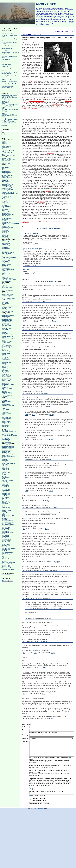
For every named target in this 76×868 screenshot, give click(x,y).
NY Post (4, 500)
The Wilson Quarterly (7, 553)
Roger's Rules (5, 513)
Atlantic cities (5, 176)
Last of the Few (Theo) (8, 150)
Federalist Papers (6, 472)
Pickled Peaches (6, 60)
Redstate (4, 368)
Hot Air (3, 349)
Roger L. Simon (6, 369)
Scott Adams (5, 209)
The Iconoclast (5, 374)
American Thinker (6, 451)
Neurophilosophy (6, 419)
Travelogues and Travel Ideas (9, 123)
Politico (3, 505)
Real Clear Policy (6, 508)
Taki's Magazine (6, 216)
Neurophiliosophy (6, 417)
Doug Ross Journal (7, 335)
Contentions (5, 462)
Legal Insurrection (6, 297)
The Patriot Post (6, 546)
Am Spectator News (7, 445)
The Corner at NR (6, 526)
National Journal (6, 492)
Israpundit (4, 141)
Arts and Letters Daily (7, 454)
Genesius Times (6, 191)
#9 (24, 451)
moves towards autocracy (37, 101)
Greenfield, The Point (7, 347)
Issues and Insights (7, 352)
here (70, 757)
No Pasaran (5, 142)
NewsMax (4, 498)
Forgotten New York (7, 186)
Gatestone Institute (7, 483)
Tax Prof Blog (5, 303)
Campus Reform (6, 268)
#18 (24, 653)
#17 (24, 641)
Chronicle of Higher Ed (8, 269)
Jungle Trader (5, 197)
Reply (44, 290)
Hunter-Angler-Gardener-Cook (10, 193)
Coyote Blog (5, 183)
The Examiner (5, 531)
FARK (3, 284)
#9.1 (26, 459)
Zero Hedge (5, 265)
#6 (24, 349)
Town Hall (4, 556)
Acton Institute (5, 383)
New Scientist (5, 420)
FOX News (4, 479)
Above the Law (6, 293)
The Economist (6, 529)
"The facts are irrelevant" (30, 233)
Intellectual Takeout (7, 196)
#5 (24, 342)
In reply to (25, 738)
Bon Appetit (5, 180)
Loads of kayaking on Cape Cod (9, 84)
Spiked (3, 154)
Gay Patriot (5, 344)
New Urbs (4, 204)
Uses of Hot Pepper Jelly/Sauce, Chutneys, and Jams (9, 73)
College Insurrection (7, 272)
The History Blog (6, 229)
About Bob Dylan (6, 158)
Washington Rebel (6, 379)
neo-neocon (5, 361)
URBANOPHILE (6, 234)
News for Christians (7, 389)
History (3, 104)
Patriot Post (5, 504)
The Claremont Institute (8, 525)
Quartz (3, 506)
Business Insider (6, 242)
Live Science (5, 411)
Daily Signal (5, 466)
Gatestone (4, 481)
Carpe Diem (5, 247)
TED (3, 217)
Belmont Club (5, 323)
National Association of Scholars (10, 280)
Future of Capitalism (7, 341)
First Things (5, 386)
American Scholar (6, 172)
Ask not (48, 191)
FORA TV (4, 476)
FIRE (3, 275)
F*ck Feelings (5, 433)
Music (3, 108)
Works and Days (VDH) (8, 569)
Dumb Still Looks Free (7, 336)
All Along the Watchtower (8, 159)
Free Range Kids (6, 188)
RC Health (4, 310)
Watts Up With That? (7, 235)
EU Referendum (6, 149)
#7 (24, 393)
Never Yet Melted (6, 362)
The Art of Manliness (7, 218)
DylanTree (4, 162)
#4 (24, 329)
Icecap (3, 408)
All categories (5, 125)
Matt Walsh (5, 201)
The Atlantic (5, 220)
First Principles (5, 475)
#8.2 (26, 440)
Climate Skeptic (6, 404)
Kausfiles (4, 354)
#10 (24, 501)
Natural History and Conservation (10, 110)
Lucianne (4, 488)
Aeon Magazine (6, 167)
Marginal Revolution (7, 259)
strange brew (32, 81)
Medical (3, 107)
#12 (24, 529)
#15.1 (27, 608)
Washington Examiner (7, 561)
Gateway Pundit (6, 343)
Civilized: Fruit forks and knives (9, 82)
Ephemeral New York (7, 184)
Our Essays (4, 111)
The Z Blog (4, 233)
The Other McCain (6, 375)
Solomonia (4, 144)
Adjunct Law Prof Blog (7, 294)
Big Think (4, 179)
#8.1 (26, 415)
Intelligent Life (5, 487)
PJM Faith (4, 391)
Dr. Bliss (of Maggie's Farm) (9, 432)
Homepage (25, 735)
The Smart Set (5, 231)
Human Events (5, 484)
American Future (6, 316)
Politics (3, 113)
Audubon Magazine (7, 178)
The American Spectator (8, 522)
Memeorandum (6, 489)
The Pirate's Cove (6, 377)
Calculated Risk (6, 246)
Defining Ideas (5, 468)
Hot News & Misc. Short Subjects (10, 105)
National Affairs (6, 491)
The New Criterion (6, 542)
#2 (24, 301)
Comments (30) (66, 221)
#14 (24, 570)
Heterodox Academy (7, 276)
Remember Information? (39, 798)
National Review (6, 360)
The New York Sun (6, 544)
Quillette (4, 208)
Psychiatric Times (6, 441)
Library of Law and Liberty (8, 298)
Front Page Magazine (7, 480)
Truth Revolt (5, 560)
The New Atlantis (6, 540)
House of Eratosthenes (8, 192)
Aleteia (3, 169)
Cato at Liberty (5, 327)
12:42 (60, 221)
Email (24, 730)
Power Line (5, 366)
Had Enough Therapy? (8, 434)
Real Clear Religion (7, 392)
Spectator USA (6, 213)
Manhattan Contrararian (8, 356)
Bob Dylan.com (6, 161)
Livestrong (4, 200)
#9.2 (26, 468)
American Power (6, 318)
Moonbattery (5, 358)
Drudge (3, 471)
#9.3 (26, 478)
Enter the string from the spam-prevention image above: (47, 791)
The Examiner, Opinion (8, 533)
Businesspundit (6, 243)
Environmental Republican (9, 339)
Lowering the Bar (6, 299)
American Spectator (7, 174)
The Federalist (5, 534)
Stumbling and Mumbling (8, 155)
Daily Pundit (5, 330)
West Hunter (5, 237)
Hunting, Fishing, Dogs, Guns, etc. (10, 106)
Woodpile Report (6, 238)
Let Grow (4, 199)
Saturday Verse (5, 118)
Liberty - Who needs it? (32, 34)
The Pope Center (6, 281)
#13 (24, 562)
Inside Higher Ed (6, 277)
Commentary (5, 461)
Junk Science (5, 409)
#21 (24, 719)
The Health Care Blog (7, 311)
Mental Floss (5, 203)
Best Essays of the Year (7, 96)
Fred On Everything (7, 187)
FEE (3, 474)
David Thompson (6, 146)
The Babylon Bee (6, 221)
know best (50, 153)
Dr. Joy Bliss (30, 221)
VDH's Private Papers (7, 378)
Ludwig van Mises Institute (9, 258)
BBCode (32, 795)
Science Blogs (5, 425)
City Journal (5, 458)
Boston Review (6, 455)
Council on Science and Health (10, 306)
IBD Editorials (5, 485)
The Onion (4, 286)
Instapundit (4, 195)
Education (4, 99)
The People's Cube (7, 288)
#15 (24, 598)
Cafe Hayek (5, 244)
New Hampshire (57, 104)
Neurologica (5, 416)
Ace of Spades (5, 314)
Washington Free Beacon (8, 563)
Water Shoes (5, 62)
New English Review (7, 496)
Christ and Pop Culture (8, 385)
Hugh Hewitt (5, 351)
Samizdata (4, 152)
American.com (5, 453)
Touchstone (5, 396)
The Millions (5, 230)
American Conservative (8, 315)
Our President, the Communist (32, 248)
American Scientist (6, 402)
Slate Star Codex (6, 442)
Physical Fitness (5, 112)
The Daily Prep (6, 226)
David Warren (5, 148)
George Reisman (6, 345)
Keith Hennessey (6, 254)
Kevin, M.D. (5, 309)
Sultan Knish (5, 373)
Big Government (6, 324)
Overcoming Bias (6, 207)
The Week (4, 551)
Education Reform (6, 273)
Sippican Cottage (6, 212)
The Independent (6, 539)
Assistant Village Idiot (7, 175)
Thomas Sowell (6, 555)
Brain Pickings (5, 182)
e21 (3, 250)
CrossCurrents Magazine (8, 463)
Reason (4, 512)
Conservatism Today (7, 328)
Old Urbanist (5, 205)
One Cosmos (5, 438)
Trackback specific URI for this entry (48, 229)
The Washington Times (8, 550)
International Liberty (7, 296)
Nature (3, 415)
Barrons (4, 241)
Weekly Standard (6, 568)
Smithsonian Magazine (8, 515)
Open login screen (6, 575)
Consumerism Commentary (9, 248)
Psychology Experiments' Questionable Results (8, 87)
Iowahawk (4, 285)
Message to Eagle (6, 413)
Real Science (5, 424)
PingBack (26, 270)
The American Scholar (7, 521)
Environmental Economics (8, 252)
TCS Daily (4, 519)
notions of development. (58, 130)
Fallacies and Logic (6, 100)
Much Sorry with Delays (7, 33)
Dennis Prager (5, 470)
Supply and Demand (7, 264)
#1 (24, 290)
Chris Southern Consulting (36, 808)
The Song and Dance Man (8, 122)
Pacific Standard (6, 501)
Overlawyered (5, 301)
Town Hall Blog (6, 559)
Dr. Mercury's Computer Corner (9, 98)
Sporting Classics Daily (8, 214)
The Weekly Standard (7, 552)
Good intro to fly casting (7, 46)
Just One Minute (6, 353)
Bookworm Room (6, 326)
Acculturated (5, 166)
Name (24, 727)
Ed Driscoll (4, 337)
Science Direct (5, 428)
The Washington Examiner (9, 548)
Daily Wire (4, 467)
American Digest (6, 171)
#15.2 (27, 618)
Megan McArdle (6, 260)
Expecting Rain (6, 163)
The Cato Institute (6, 523)
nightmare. (42, 202)
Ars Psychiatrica (6, 430)
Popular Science (6, 421)
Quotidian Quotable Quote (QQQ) (10, 116)
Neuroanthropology (7, 437)
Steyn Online (5, 518)
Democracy (5, 331)
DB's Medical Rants (7, 307)
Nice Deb (4, 364)
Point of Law (5, 302)
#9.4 (26, 491)
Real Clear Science (7, 423)
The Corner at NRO (7, 527)
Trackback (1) (25, 222)
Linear (51, 281)
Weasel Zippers (6, 381)
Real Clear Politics (6, 509)
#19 (24, 668)
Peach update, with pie (7, 48)
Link (36, 321)
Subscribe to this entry (39, 800)
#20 (24, 694)
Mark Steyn (5, 357)
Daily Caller (5, 464)
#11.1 (27, 514)
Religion (3, 117)
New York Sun (5, 497)
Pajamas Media (6, 502)
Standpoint (4, 517)
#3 (24, 321)
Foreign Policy (5, 478)
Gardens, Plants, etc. (7, 102)
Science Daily (5, 426)
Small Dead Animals (7, 153)
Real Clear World (6, 510)
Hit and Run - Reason (7, 348)
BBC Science (5, 403)
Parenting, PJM (6, 440)
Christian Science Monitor (8, 457)
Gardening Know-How (7, 190)
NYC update (4, 50)
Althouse (4, 170)
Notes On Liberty (6, 365)
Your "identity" (5, 67)
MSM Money (5, 262)
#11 (24, 507)
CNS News (4, 459)
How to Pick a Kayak (7, 79)
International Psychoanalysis (9, 436)
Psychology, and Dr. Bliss (8, 114)
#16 (24, 635)
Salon (3, 514)
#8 (24, 407)
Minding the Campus (7, 279)
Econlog (4, 251)
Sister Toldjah (5, 371)
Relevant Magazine (7, 395)
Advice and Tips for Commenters (9, 95)
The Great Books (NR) (7, 227)
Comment (25, 741)
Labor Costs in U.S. (6, 64)
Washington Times (6, 565)
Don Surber (5, 334)
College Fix (5, 271)
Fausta (3, 340)
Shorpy (3, 210)
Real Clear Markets (7, 263)
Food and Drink (5, 101)
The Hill (4, 538)
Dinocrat (4, 332)
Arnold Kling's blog (6, 322)
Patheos (4, 390)
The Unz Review (6, 547)
